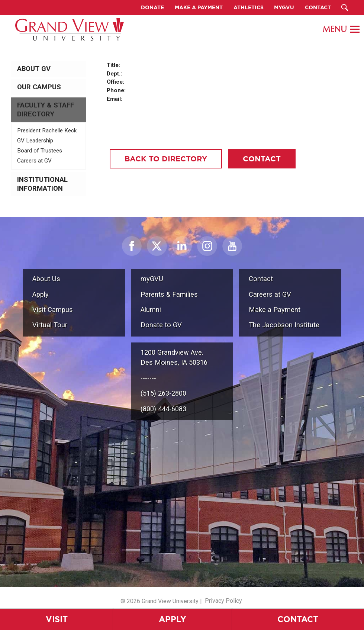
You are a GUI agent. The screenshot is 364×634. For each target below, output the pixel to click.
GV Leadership (35, 141)
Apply (173, 619)
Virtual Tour (50, 325)
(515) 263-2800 (163, 393)
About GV (34, 69)
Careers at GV (34, 161)
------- (148, 378)
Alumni (151, 310)
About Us (46, 279)
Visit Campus (53, 310)
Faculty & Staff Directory (46, 110)
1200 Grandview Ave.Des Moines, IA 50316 (174, 358)
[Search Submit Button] (345, 7)
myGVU (152, 279)
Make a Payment (275, 310)
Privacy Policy (223, 601)
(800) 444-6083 (163, 409)
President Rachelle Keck (47, 131)
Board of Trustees (40, 151)
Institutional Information (42, 184)
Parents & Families (169, 294)
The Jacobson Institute (284, 325)
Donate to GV (161, 325)
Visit (57, 619)
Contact (298, 619)
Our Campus (39, 87)
